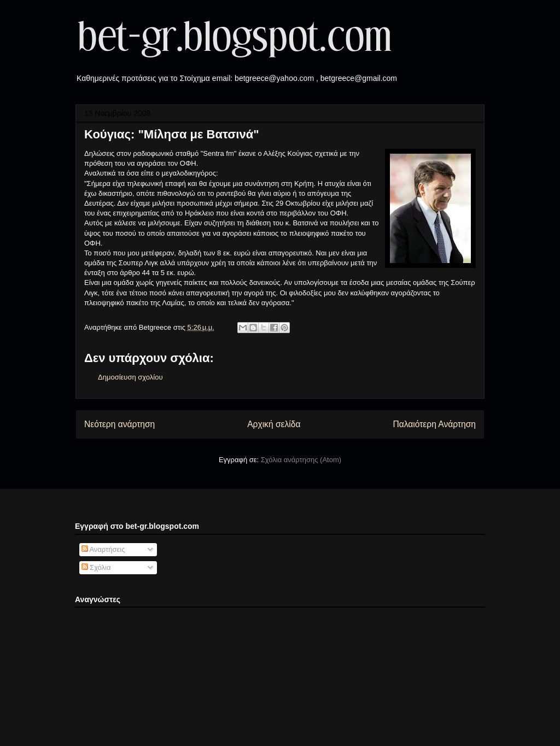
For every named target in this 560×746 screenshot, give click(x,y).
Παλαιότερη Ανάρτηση (434, 424)
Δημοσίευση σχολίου (130, 377)
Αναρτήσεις (103, 549)
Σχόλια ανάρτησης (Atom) (301, 460)
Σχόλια (96, 567)
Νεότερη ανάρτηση (119, 424)
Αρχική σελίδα (274, 424)
